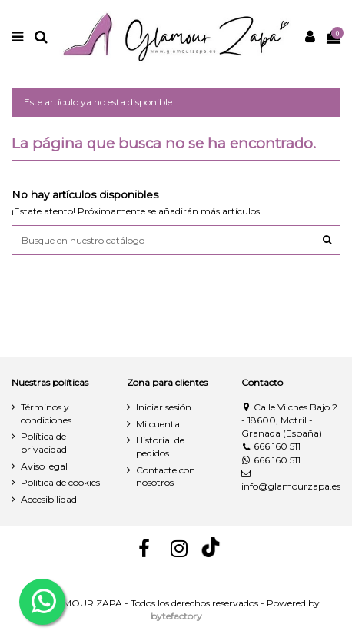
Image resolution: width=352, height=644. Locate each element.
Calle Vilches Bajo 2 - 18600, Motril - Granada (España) (289, 420)
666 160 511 (271, 446)
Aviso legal (44, 466)
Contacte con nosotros (166, 476)
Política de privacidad (44, 443)
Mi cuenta (158, 424)
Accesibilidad (49, 499)
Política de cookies (60, 482)
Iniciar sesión (164, 407)
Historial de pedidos (160, 446)
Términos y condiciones (46, 413)
